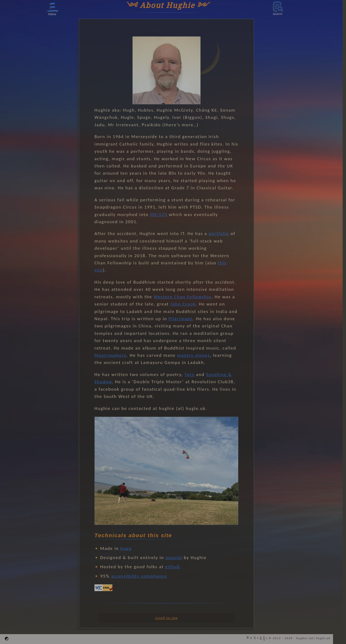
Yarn (190, 374)
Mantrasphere (111, 355)
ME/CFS (159, 214)
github (173, 567)
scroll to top (166, 618)
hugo (126, 548)
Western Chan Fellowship (182, 297)
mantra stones (193, 355)
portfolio (219, 233)
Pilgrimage (181, 319)
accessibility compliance (139, 576)
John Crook (183, 304)
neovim (174, 558)
